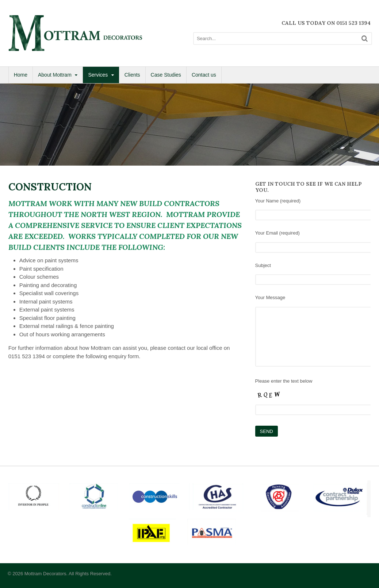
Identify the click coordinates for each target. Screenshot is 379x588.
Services (98, 75)
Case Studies (166, 75)
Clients (132, 75)
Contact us (204, 75)
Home (21, 75)
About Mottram (55, 75)
